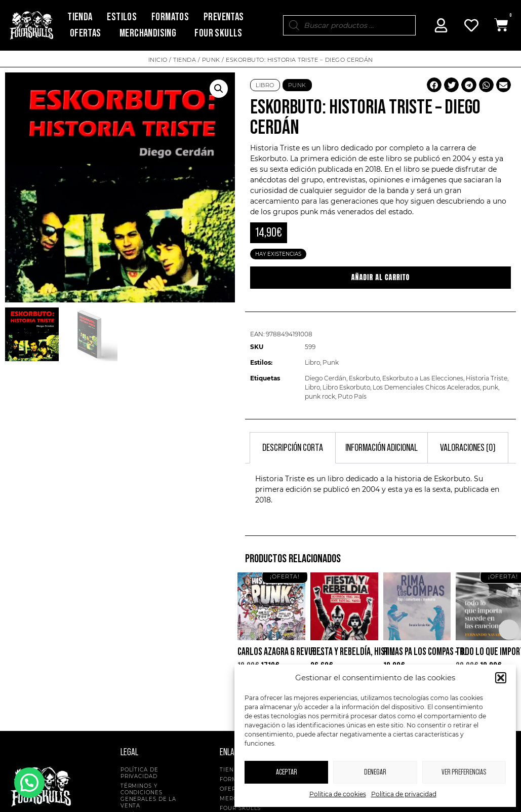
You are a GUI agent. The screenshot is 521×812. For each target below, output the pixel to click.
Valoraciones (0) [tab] (468, 448)
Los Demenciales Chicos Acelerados (426, 387)
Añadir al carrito (381, 277)
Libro (265, 85)
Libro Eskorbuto (346, 387)
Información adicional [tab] (382, 448)
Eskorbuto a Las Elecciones (423, 378)
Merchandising (148, 33)
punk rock (320, 396)
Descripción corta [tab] (293, 448)
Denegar (375, 772)
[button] (501, 678)
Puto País (352, 396)
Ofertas (86, 33)
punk (309, 212)
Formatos (170, 17)
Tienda (80, 17)
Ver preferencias (464, 772)
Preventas (224, 17)
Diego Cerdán (326, 378)
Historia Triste (487, 378)
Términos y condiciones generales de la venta (149, 796)
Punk (211, 60)
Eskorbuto (268, 159)
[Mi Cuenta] (441, 25)
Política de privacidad (404, 794)
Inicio (158, 60)
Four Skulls (218, 33)
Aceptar (287, 772)
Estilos (122, 17)
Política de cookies (338, 794)
